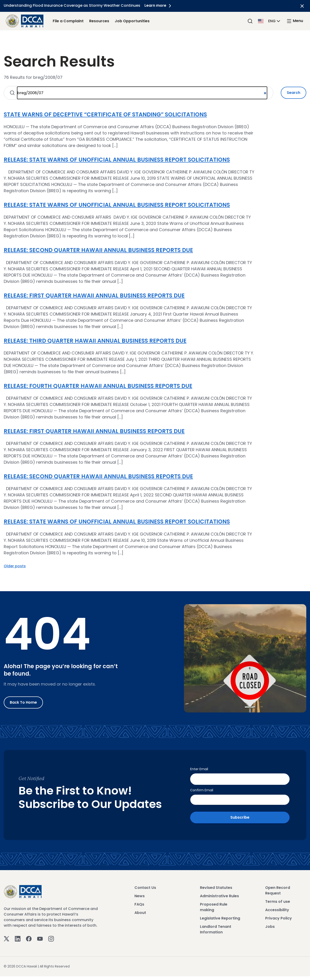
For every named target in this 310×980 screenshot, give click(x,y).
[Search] (250, 21)
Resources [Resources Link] (99, 21)
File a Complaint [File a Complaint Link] (68, 21)
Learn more (159, 5)
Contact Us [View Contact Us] (145, 887)
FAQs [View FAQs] (139, 903)
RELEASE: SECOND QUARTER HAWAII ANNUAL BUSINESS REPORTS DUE (98, 250)
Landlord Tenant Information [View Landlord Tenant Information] (216, 928)
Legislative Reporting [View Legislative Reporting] (220, 917)
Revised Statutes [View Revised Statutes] (216, 887)
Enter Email (199, 769)
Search (294, 93)
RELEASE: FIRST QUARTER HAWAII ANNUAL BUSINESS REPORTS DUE (94, 295)
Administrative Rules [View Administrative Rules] (219, 895)
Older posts (15, 566)
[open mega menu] (295, 21)
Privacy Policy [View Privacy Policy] (279, 917)
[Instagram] (51, 937)
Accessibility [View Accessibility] (277, 909)
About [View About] (140, 912)
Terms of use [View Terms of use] (278, 901)
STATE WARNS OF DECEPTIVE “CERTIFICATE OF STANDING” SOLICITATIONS (105, 114)
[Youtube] (40, 937)
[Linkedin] (18, 937)
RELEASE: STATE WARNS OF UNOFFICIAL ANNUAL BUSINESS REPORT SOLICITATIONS (117, 160)
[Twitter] (7, 937)
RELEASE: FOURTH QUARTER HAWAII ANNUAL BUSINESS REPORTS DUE (98, 386)
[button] (270, 21)
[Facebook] (29, 937)
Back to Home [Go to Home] (23, 702)
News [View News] (140, 895)
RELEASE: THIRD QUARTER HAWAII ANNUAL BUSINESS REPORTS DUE (95, 341)
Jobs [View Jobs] (270, 926)
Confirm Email (202, 789)
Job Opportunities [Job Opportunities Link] (132, 21)
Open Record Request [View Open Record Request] (278, 889)
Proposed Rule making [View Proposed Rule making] (214, 906)
